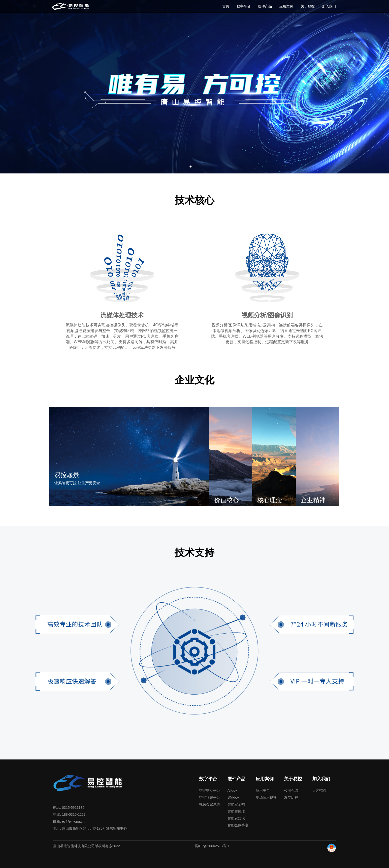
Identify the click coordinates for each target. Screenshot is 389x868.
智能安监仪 (236, 818)
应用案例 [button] (286, 6)
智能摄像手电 (238, 825)
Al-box (232, 790)
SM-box (233, 797)
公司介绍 (291, 790)
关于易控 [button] (308, 6)
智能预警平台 (210, 797)
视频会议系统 (210, 804)
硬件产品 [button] (265, 6)
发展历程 (291, 797)
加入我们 (321, 779)
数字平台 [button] (244, 6)
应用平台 (263, 790)
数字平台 (208, 779)
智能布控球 (236, 811)
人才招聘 (319, 790)
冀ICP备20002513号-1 (212, 846)
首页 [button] (226, 6)
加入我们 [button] (329, 6)
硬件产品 (236, 779)
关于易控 (293, 779)
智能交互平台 (210, 790)
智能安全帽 (236, 804)
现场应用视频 (266, 797)
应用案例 (265, 779)
